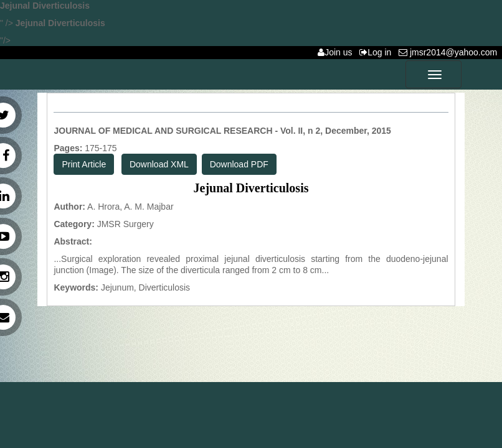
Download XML (159, 164)
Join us (337, 52)
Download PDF (239, 164)
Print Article (84, 164)
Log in (378, 52)
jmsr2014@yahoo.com (450, 52)
